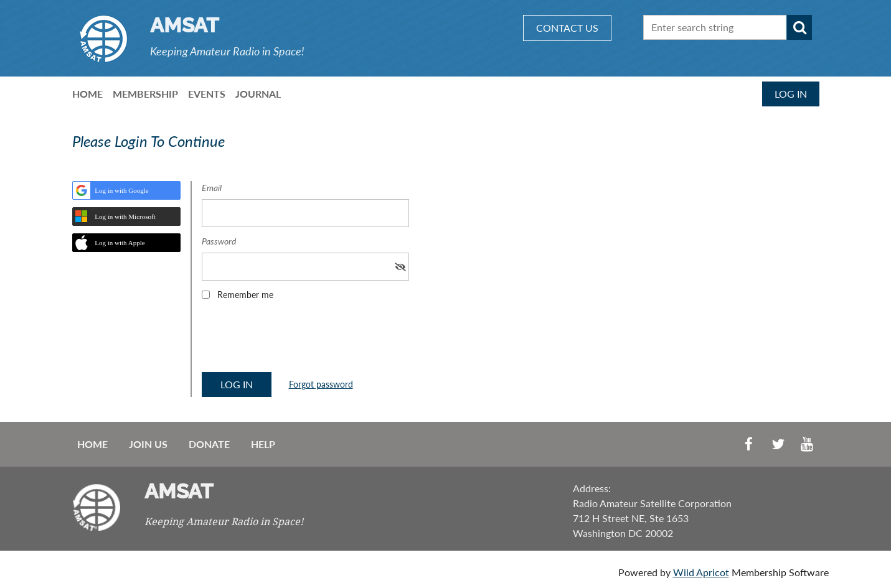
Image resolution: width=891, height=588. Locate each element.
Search (799, 27)
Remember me (245, 295)
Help (263, 444)
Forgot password (321, 384)
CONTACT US (567, 28)
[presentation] (296, 340)
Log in (791, 94)
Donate (209, 444)
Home (92, 444)
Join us (148, 444)
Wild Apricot (701, 572)
